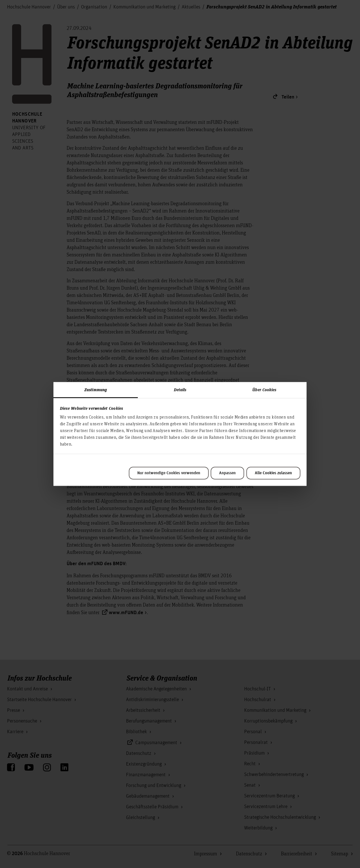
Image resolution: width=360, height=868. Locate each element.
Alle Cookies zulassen (273, 473)
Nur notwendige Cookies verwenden (169, 473)
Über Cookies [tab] (264, 390)
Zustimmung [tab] (96, 390)
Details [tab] (180, 390)
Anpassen (227, 473)
